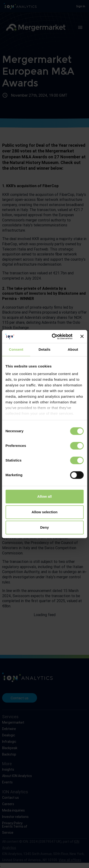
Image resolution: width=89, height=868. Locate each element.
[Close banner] (82, 337)
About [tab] (73, 349)
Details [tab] (45, 349)
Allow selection (44, 512)
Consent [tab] (16, 349)
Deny (44, 527)
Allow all (44, 496)
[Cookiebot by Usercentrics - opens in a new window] (54, 337)
